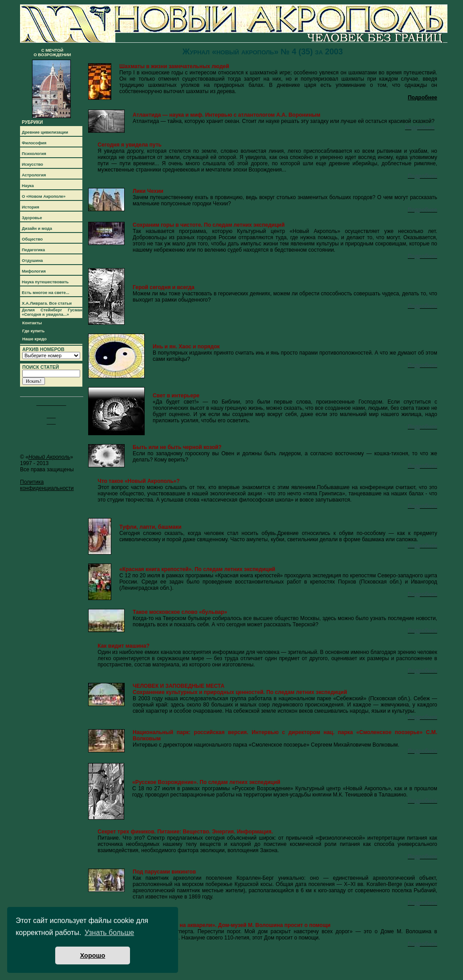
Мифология (34, 271)
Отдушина (32, 261)
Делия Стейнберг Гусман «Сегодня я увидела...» (52, 312)
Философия (34, 143)
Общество (32, 239)
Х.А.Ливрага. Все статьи (47, 303)
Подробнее (422, 98)
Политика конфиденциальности (47, 485)
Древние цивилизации (45, 132)
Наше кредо (35, 339)
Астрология (34, 175)
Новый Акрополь (49, 457)
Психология (34, 154)
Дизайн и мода (37, 229)
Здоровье (32, 218)
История (30, 207)
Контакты (32, 323)
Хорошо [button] (93, 955)
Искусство (32, 164)
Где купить (33, 331)
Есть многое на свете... (46, 293)
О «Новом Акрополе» (44, 196)
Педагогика (33, 250)
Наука (28, 186)
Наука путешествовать (45, 282)
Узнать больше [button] (109, 933)
